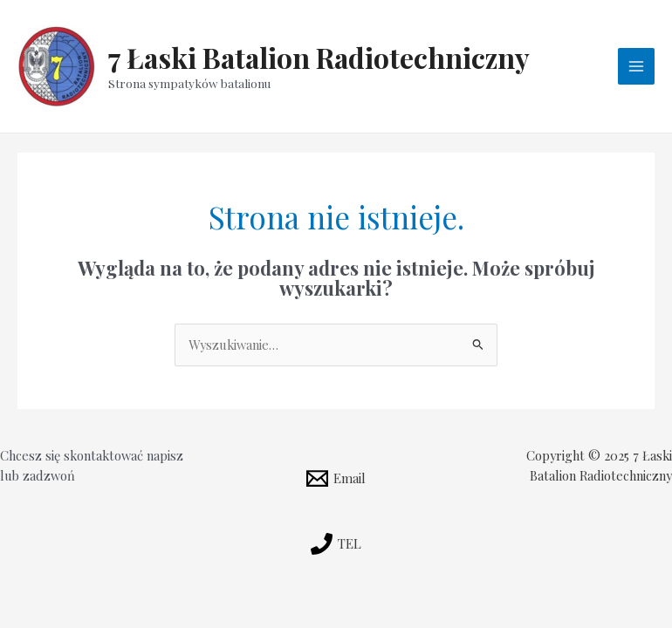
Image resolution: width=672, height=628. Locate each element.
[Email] (336, 478)
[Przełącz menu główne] (636, 66)
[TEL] (336, 544)
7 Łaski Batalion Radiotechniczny (319, 57)
